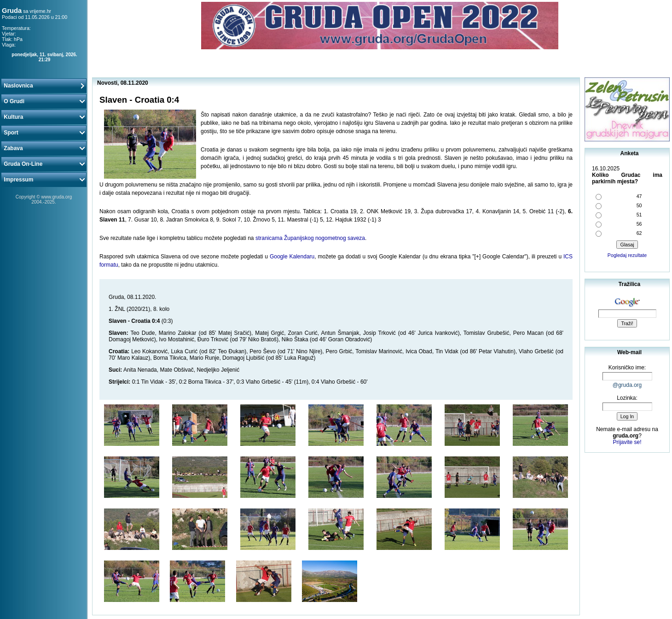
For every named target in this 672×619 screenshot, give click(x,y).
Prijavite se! (627, 442)
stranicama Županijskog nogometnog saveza (310, 238)
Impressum (44, 180)
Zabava (44, 148)
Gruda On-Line (44, 164)
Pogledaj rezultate (627, 255)
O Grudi (44, 101)
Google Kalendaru (292, 257)
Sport (44, 133)
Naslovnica (44, 86)
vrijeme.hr (40, 11)
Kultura (44, 117)
